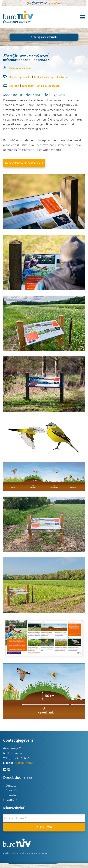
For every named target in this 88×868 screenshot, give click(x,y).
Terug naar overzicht (44, 37)
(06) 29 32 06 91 (39, 3)
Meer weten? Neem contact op (24, 163)
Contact (11, 786)
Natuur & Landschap (48, 86)
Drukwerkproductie (20, 77)
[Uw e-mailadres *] (44, 818)
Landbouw (28, 86)
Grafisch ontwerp (44, 77)
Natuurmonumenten (21, 68)
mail (54, 3)
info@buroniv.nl (25, 763)
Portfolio (11, 800)
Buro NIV (11, 790)
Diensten (12, 795)
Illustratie (62, 77)
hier (13, 854)
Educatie (14, 86)
